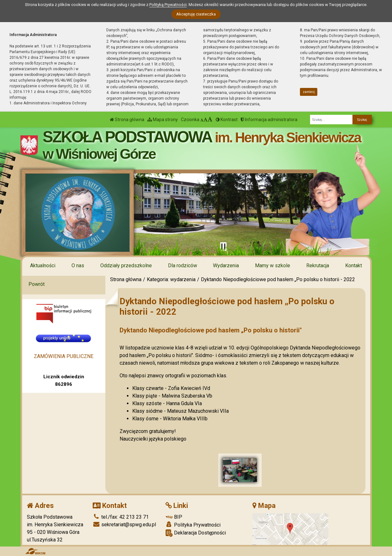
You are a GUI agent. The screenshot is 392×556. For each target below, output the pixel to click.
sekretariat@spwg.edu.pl (124, 525)
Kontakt (354, 266)
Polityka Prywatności (193, 525)
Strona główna (127, 120)
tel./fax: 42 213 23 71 (121, 517)
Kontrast (227, 120)
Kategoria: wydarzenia (171, 279)
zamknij (309, 92)
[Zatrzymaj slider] (223, 247)
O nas (78, 266)
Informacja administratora (269, 120)
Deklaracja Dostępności (196, 533)
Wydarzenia (226, 266)
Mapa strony (163, 120)
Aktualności (43, 266)
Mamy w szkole (273, 266)
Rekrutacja (318, 266)
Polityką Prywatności (168, 5)
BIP (174, 517)
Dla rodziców (183, 266)
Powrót (37, 284)
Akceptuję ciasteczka (196, 14)
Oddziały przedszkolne (126, 266)
